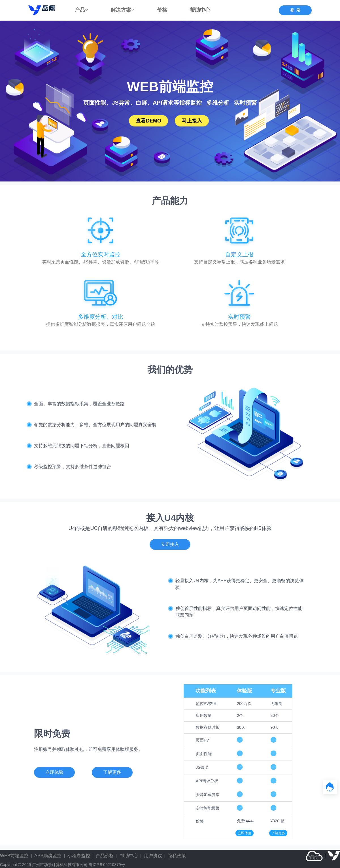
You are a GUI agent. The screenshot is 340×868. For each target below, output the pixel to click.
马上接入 (192, 121)
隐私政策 (177, 856)
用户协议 (153, 856)
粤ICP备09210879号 (107, 865)
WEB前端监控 (14, 856)
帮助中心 (200, 10)
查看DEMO (148, 121)
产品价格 (105, 856)
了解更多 (278, 833)
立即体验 (245, 833)
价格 (162, 10)
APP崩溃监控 (48, 856)
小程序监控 (79, 856)
